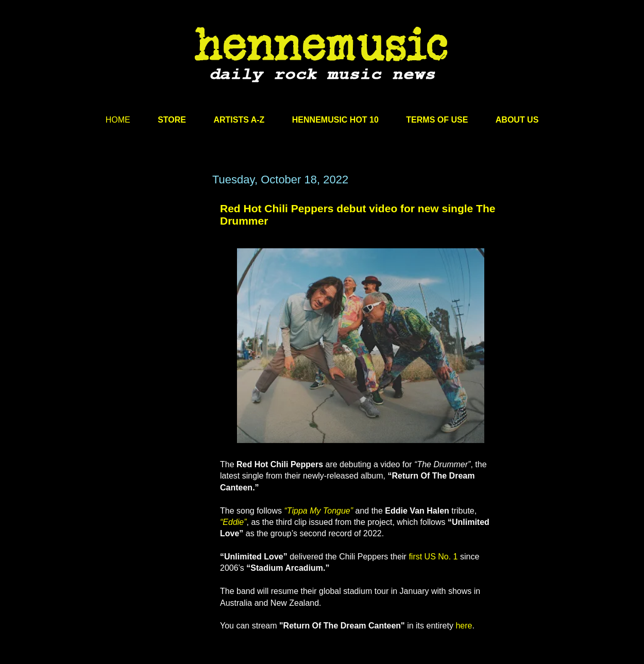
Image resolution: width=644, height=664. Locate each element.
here (464, 626)
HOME (118, 120)
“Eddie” (233, 522)
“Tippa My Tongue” (319, 511)
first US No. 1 (434, 557)
